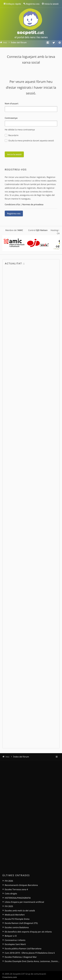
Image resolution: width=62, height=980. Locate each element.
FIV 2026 (9, 881)
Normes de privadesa (33, 204)
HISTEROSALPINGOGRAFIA (18, 898)
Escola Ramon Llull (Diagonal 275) (21, 923)
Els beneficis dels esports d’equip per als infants (28, 932)
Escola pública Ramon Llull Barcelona (23, 949)
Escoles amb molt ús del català (20, 911)
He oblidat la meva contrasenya (20, 130)
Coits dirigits (11, 894)
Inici (7, 757)
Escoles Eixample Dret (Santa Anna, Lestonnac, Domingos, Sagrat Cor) (32, 961)
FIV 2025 (9, 906)
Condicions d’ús (12, 204)
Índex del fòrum (21, 757)
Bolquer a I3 (11, 936)
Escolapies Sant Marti (15, 944)
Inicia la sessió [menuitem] (52, 4)
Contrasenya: (11, 118)
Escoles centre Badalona (17, 927)
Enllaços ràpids (14, 4)
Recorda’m (12, 135)
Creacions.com (10, 977)
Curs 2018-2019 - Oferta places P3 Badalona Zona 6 (30, 953)
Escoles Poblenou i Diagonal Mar (21, 957)
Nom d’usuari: (12, 103)
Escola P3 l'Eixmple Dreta (17, 919)
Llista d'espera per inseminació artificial (24, 902)
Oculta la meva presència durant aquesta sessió (29, 141)
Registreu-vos (14, 213)
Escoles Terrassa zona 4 (16, 889)
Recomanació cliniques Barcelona (21, 885)
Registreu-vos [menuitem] (33, 4)
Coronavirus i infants (15, 940)
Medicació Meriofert (15, 915)
